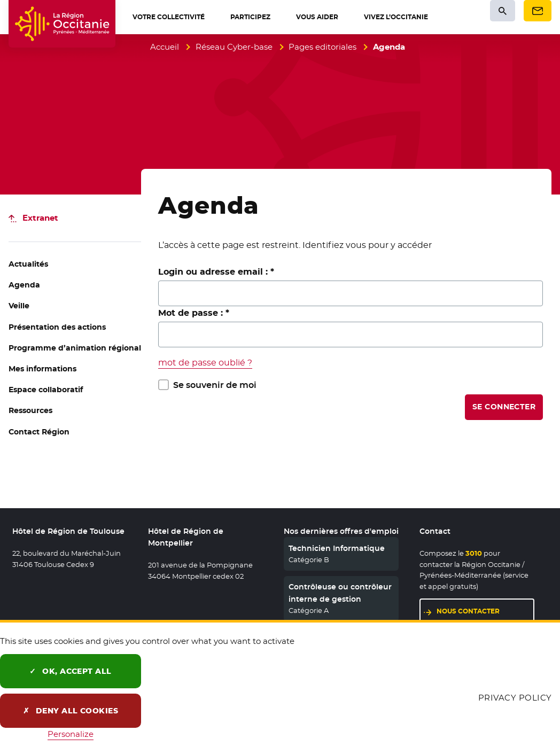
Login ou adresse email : (216, 272)
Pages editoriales (322, 47)
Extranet (40, 218)
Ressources (30, 410)
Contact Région (39, 432)
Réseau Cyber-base (234, 47)
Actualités (28, 264)
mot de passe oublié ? (205, 363)
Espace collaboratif (46, 390)
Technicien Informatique (337, 548)
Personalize (71, 734)
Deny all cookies (71, 711)
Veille (19, 306)
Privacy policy (515, 698)
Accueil (165, 47)
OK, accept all (71, 671)
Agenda (24, 285)
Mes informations (42, 369)
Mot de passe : (194, 313)
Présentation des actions (57, 327)
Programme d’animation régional (75, 348)
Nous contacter (485, 611)
